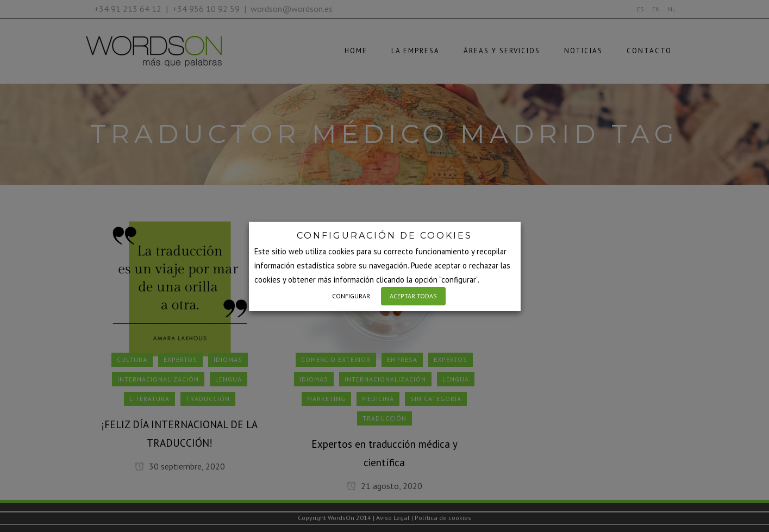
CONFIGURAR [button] (351, 296)
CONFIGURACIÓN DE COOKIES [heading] (384, 236)
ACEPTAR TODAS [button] (413, 296)
